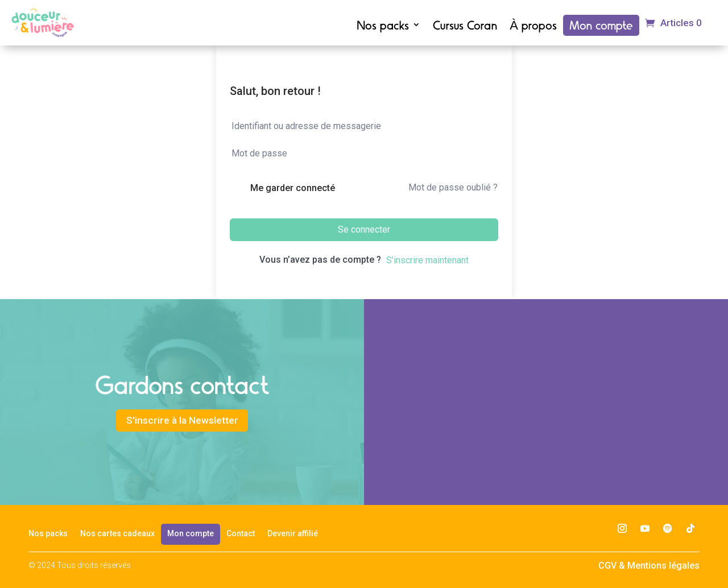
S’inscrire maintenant (427, 260)
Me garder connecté (293, 188)
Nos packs (383, 26)
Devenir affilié (293, 534)
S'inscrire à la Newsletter (182, 423)
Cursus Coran (465, 26)
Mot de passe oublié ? (453, 187)
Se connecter (364, 229)
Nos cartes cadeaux (117, 534)
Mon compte (601, 26)
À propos (533, 26)
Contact (241, 534)
